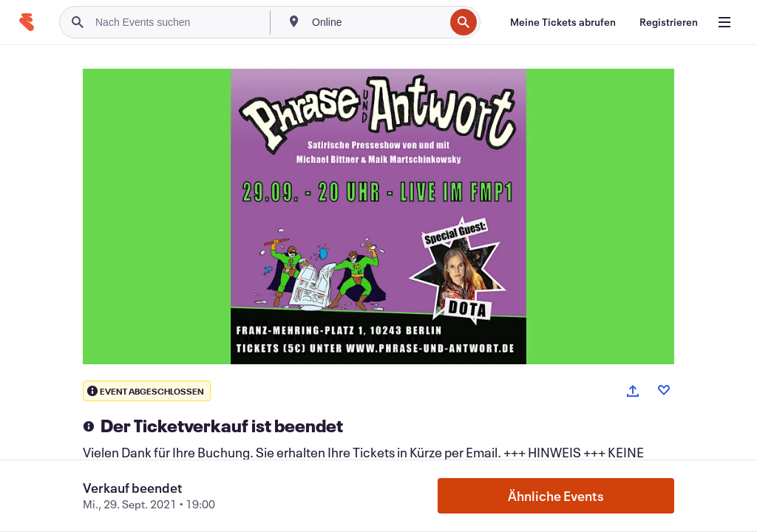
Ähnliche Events (556, 496)
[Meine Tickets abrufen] (563, 22)
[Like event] (664, 390)
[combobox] (377, 22)
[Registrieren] (669, 22)
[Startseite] (27, 22)
